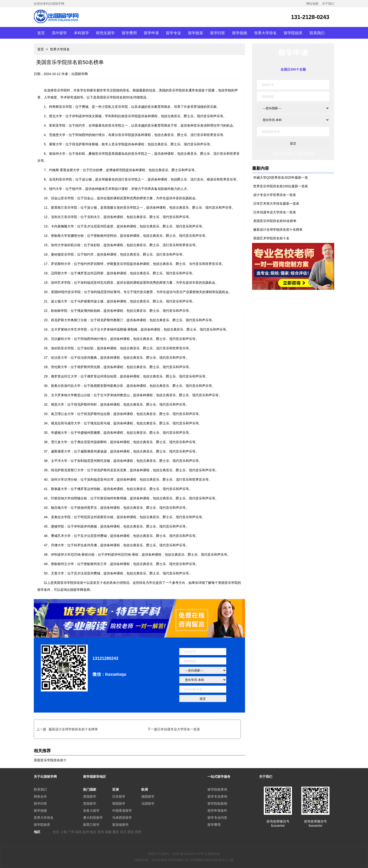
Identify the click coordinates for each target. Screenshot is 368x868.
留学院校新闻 (217, 804)
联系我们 (317, 33)
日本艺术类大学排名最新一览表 (276, 204)
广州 (71, 832)
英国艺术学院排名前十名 (271, 238)
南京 (93, 832)
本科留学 (81, 33)
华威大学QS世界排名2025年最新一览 (281, 177)
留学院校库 (293, 33)
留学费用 (129, 33)
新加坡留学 (120, 825)
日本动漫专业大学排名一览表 (179, 729)
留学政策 (195, 33)
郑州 (138, 832)
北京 (56, 832)
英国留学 (90, 804)
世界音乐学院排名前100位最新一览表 (281, 186)
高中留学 (59, 33)
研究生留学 (105, 33)
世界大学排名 (265, 33)
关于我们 (328, 4)
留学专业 (173, 33)
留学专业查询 (217, 796)
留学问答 (218, 33)
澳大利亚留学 (93, 818)
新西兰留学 (91, 825)
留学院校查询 (217, 789)
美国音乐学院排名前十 (50, 760)
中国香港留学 (122, 811)
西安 (131, 832)
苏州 (101, 832)
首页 (41, 33)
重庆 (116, 832)
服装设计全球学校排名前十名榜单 (73, 729)
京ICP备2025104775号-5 (189, 854)
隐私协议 (214, 854)
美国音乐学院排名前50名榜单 (275, 221)
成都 (108, 832)
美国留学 (90, 796)
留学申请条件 (217, 811)
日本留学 (119, 796)
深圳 (78, 832)
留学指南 (240, 33)
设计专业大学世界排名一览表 (275, 195)
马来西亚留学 (122, 818)
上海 (63, 832)
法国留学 (148, 804)
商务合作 (40, 796)
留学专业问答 (217, 818)
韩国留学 (119, 804)
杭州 (86, 832)
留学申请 (151, 33)
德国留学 (148, 796)
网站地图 (312, 4)
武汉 (123, 832)
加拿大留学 (91, 811)
